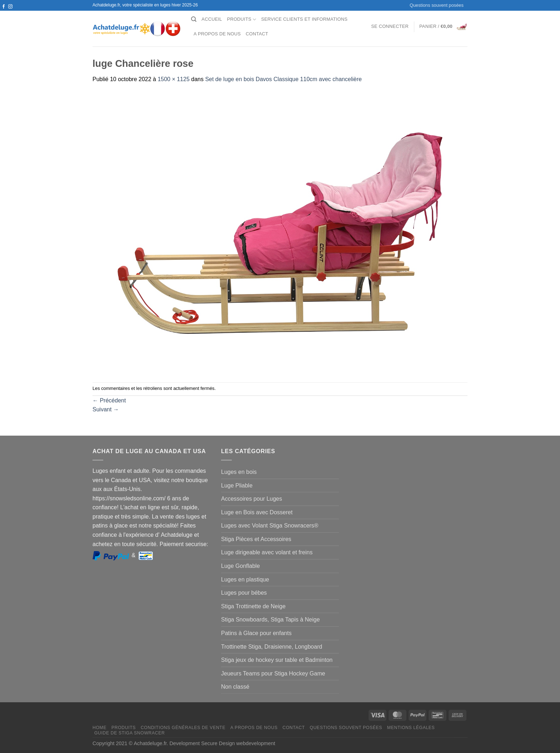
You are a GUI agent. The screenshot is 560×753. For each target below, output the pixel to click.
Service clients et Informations (304, 19)
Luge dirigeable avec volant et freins (267, 552)
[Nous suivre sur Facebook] (4, 7)
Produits (242, 19)
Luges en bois (239, 472)
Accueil (212, 19)
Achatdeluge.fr (150, 743)
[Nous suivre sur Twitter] (4, 14)
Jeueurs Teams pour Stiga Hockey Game (273, 673)
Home (99, 728)
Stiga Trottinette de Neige (253, 606)
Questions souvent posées (437, 5)
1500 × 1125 (173, 79)
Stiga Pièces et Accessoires (256, 539)
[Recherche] (194, 19)
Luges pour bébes (244, 593)
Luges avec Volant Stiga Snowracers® (270, 526)
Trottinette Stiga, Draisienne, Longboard (272, 647)
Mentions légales (411, 728)
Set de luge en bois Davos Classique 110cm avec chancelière (283, 79)
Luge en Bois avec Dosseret (257, 512)
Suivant (106, 409)
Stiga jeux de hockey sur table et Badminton (277, 660)
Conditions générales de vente (183, 728)
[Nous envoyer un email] (10, 14)
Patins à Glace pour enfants (256, 633)
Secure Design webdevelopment (238, 743)
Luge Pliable (237, 486)
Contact (257, 34)
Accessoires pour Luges (252, 499)
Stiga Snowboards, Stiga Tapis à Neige (270, 620)
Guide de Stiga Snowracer (130, 733)
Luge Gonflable (241, 566)
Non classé (235, 687)
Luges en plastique (245, 579)
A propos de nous (217, 34)
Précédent (109, 400)
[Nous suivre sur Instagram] (10, 7)
